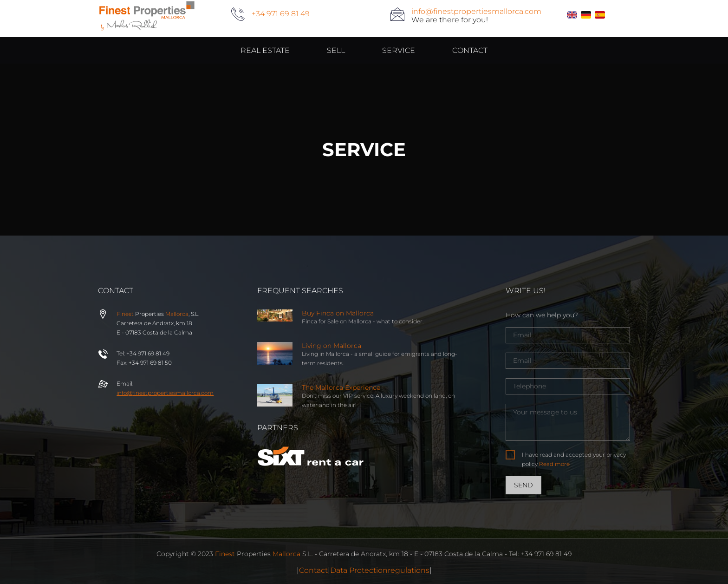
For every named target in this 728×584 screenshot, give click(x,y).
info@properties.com (165, 393)
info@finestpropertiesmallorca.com (476, 12)
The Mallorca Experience (341, 387)
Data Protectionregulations (380, 570)
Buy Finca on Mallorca (338, 313)
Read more (554, 464)
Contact (313, 570)
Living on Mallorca (331, 346)
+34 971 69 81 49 (281, 14)
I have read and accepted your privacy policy (574, 459)
